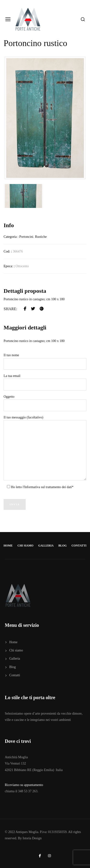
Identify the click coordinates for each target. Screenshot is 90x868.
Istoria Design (32, 838)
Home (8, 546)
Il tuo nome (45, 362)
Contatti (79, 546)
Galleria (46, 546)
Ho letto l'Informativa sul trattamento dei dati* (42, 487)
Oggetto (45, 403)
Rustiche (41, 237)
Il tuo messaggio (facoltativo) (45, 448)
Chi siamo (25, 546)
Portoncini (26, 237)
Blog (63, 546)
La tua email (45, 382)
